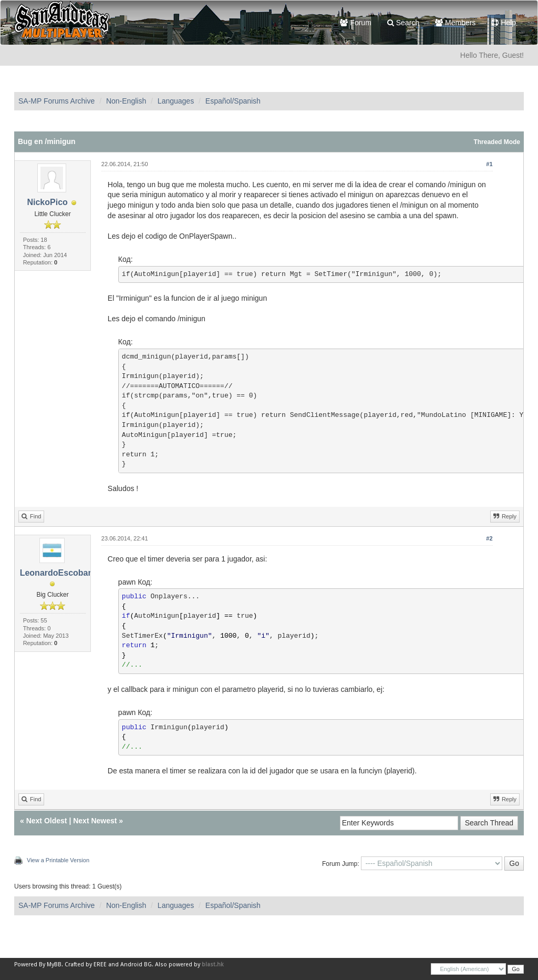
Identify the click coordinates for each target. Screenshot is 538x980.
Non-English (126, 101)
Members (455, 23)
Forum (355, 23)
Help (504, 23)
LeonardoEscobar (56, 573)
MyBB (54, 964)
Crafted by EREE (86, 964)
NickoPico (47, 202)
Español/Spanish (233, 101)
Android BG (136, 964)
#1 (489, 164)
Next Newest (95, 821)
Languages (176, 101)
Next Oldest (47, 821)
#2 (489, 538)
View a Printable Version (58, 860)
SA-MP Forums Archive (56, 101)
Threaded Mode (497, 142)
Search (403, 23)
